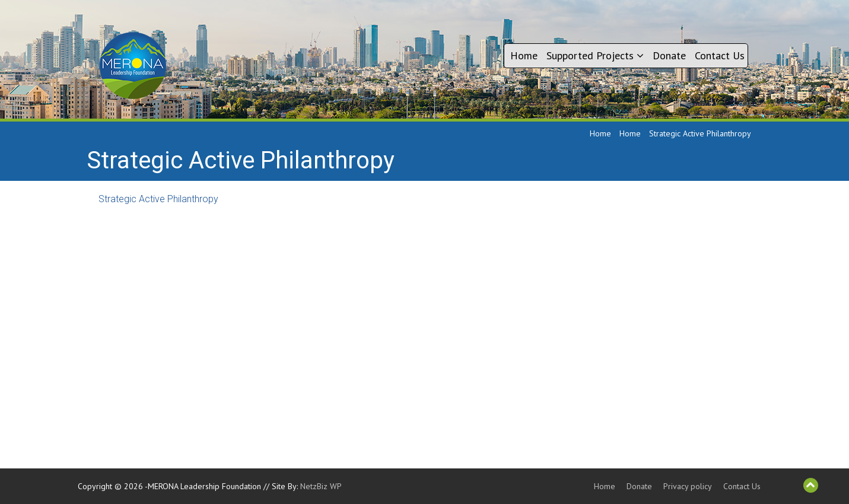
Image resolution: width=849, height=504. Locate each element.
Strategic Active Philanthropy (158, 199)
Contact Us (720, 55)
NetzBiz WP (321, 486)
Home (524, 55)
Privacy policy (688, 486)
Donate (669, 55)
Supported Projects (595, 55)
